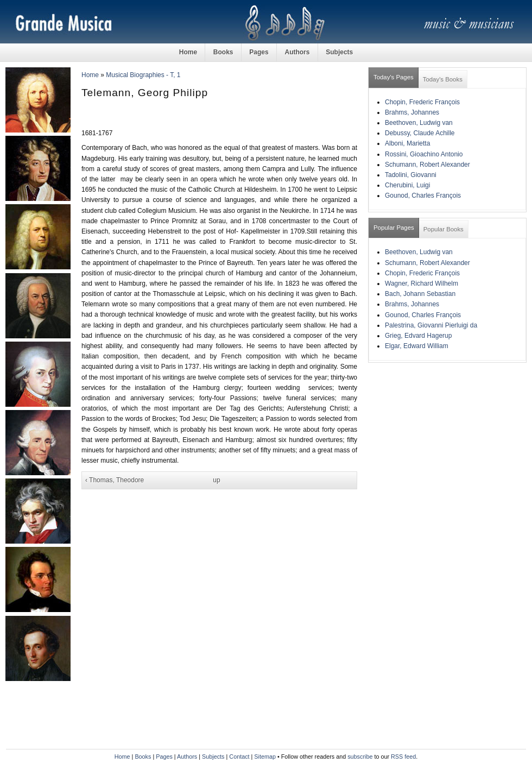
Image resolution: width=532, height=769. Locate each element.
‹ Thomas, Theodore (115, 480)
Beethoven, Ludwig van (419, 123)
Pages (259, 52)
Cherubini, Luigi (407, 185)
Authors (297, 52)
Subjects (339, 52)
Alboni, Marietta (407, 143)
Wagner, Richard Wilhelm (422, 283)
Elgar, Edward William (417, 346)
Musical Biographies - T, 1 (143, 75)
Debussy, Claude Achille (420, 133)
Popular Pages (394, 228)
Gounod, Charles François (423, 196)
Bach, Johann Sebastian (420, 294)
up (216, 480)
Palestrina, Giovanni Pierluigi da (431, 325)
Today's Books (443, 79)
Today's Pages (394, 77)
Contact (239, 757)
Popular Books (444, 229)
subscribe (360, 757)
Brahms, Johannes (412, 112)
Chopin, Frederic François (422, 102)
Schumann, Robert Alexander (427, 165)
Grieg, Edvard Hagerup (418, 336)
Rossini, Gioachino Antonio (424, 154)
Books (223, 52)
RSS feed (403, 757)
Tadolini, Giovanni (411, 175)
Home (188, 52)
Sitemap (265, 757)
